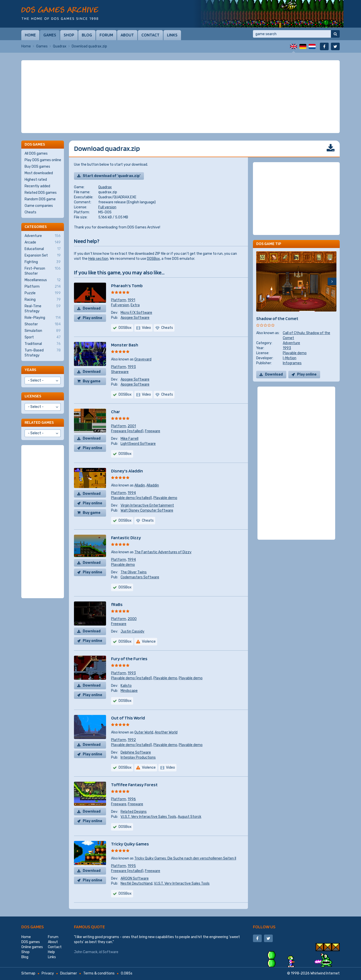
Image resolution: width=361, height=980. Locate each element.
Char (116, 412)
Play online (93, 318)
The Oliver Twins (134, 572)
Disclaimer (69, 973)
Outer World (144, 732)
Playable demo (165, 498)
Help (51, 952)
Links (172, 35)
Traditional (43, 344)
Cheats (30, 212)
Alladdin (153, 485)
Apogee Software (135, 318)
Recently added (37, 186)
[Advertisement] (180, 97)
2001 (132, 426)
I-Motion (290, 358)
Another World (166, 732)
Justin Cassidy (132, 631)
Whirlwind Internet (325, 973)
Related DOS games (41, 193)
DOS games (33, 927)
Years (30, 370)
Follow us (264, 927)
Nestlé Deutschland (137, 883)
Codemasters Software (140, 577)
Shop (69, 35)
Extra (135, 305)
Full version (107, 207)
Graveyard (143, 359)
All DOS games (36, 154)
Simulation (43, 331)
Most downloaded (39, 173)
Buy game (92, 381)
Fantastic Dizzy (126, 538)
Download (92, 308)
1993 (132, 367)
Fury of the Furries (129, 659)
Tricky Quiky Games (130, 844)
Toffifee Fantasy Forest (134, 785)
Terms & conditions (99, 973)
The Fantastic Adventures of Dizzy (163, 552)
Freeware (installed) (127, 431)
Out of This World (128, 718)
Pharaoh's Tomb (127, 286)
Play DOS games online (43, 160)
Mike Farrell (129, 439)
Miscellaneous (43, 280)
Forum (106, 35)
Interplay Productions (138, 757)
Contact (150, 35)
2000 (132, 619)
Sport (43, 337)
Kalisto (126, 686)
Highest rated (36, 180)
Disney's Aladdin (127, 471)
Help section (98, 259)
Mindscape (129, 691)
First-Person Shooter (43, 271)
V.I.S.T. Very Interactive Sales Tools (148, 817)
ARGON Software (135, 878)
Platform (119, 300)
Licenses (33, 396)
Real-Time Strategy (43, 309)
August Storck (190, 817)
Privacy (48, 973)
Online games (32, 947)
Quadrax (60, 46)
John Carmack (86, 952)
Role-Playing (43, 318)
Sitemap (28, 973)
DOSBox (153, 259)
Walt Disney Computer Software (147, 510)
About (127, 35)
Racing (43, 300)
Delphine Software (136, 752)
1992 (132, 740)
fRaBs (117, 604)
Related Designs (134, 812)
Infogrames (292, 363)
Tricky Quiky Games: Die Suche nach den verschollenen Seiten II (185, 858)
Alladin (140, 485)
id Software (109, 952)
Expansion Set (43, 256)
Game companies (39, 206)
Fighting (43, 262)
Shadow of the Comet (277, 318)
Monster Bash (125, 345)
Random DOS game (40, 199)
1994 (132, 493)
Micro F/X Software (136, 313)
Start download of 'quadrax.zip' (112, 176)
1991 (131, 300)
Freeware (153, 431)
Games (50, 35)
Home (30, 35)
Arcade (43, 242)
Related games (39, 422)
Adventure (291, 343)
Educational (43, 249)
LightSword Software (138, 444)
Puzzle (43, 293)
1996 (132, 799)
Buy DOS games (37, 167)
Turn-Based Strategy (43, 353)
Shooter (43, 324)
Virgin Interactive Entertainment (147, 505)
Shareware (120, 372)
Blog (87, 35)
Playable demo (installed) (131, 498)
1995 (132, 866)
